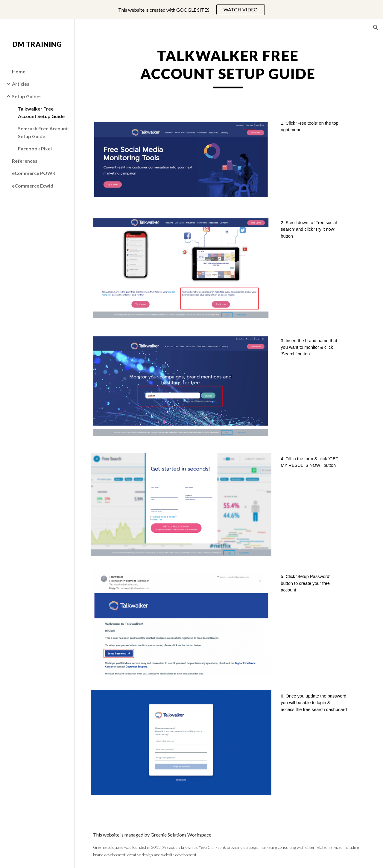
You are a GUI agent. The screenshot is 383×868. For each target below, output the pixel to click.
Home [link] (19, 71)
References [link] (25, 161)
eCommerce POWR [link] (34, 173)
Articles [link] (21, 84)
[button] (376, 28)
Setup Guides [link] (27, 96)
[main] (229, 77)
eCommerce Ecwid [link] (33, 186)
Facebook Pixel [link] (35, 148)
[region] (191, 10)
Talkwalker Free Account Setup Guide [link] (41, 112)
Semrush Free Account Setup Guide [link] (43, 132)
